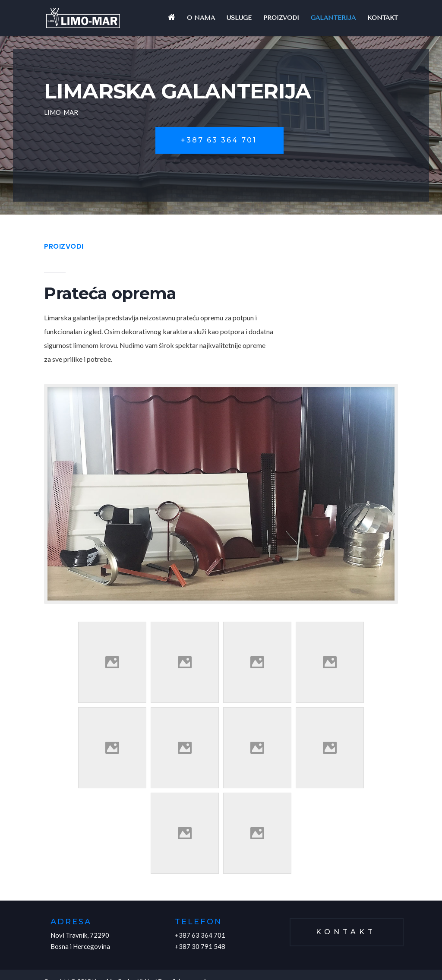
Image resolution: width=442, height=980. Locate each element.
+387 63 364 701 (219, 140)
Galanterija (333, 18)
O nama (201, 18)
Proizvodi (281, 18)
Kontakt (383, 18)
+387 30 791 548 (200, 946)
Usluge (239, 18)
